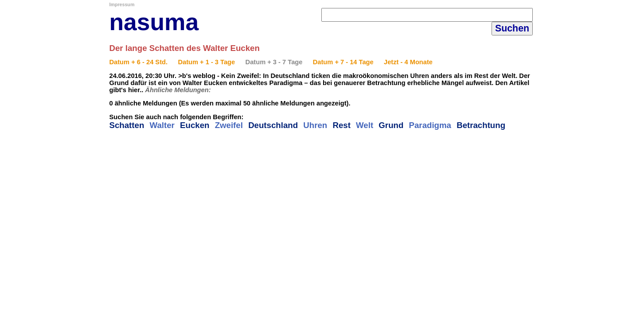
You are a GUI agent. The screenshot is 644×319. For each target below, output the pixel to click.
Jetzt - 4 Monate (408, 62)
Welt (365, 125)
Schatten (127, 125)
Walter (162, 125)
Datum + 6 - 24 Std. (139, 62)
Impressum (122, 4)
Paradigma (430, 125)
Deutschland (273, 125)
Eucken (195, 125)
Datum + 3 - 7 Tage (274, 62)
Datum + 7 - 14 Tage (343, 62)
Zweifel (229, 125)
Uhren (315, 125)
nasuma (154, 22)
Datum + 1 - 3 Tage (206, 62)
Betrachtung (481, 125)
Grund (391, 125)
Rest (341, 125)
